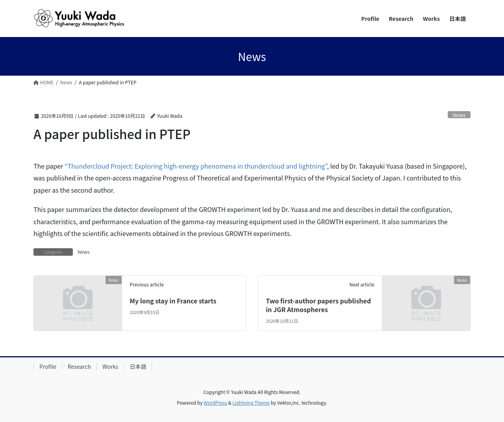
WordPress (215, 402)
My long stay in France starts (173, 301)
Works (110, 366)
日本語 (138, 366)
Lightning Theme (251, 402)
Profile (48, 366)
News (459, 115)
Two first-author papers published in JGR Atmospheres (318, 305)
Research (79, 366)
